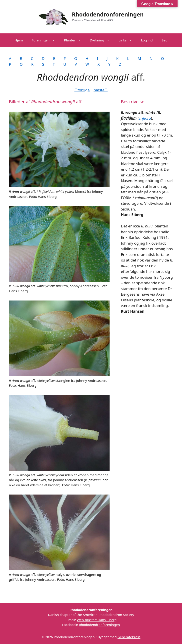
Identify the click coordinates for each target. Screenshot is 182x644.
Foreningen (46, 40)
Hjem (19, 40)
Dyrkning (102, 40)
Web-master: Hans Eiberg (97, 620)
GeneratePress (129, 637)
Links (128, 40)
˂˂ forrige (82, 90)
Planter (75, 40)
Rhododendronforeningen (108, 14)
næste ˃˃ (101, 90)
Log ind (147, 40)
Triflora (145, 118)
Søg (165, 40)
